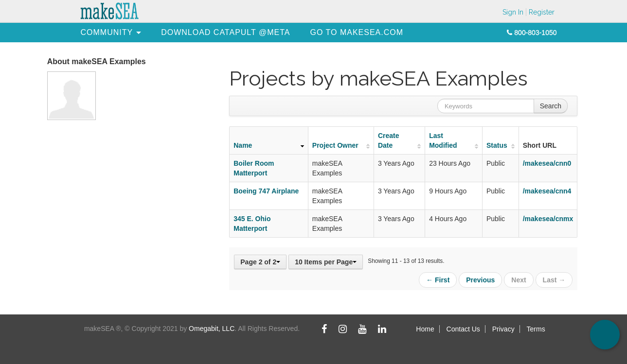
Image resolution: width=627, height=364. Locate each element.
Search (551, 106)
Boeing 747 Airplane (266, 191)
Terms (536, 329)
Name (243, 145)
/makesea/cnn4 (547, 191)
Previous (480, 280)
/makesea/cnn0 (547, 163)
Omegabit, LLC (212, 329)
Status (497, 145)
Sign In (513, 12)
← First (438, 280)
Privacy (503, 329)
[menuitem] (107, 32)
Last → (554, 280)
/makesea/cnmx (548, 219)
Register (542, 12)
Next (519, 280)
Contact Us (463, 329)
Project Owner (335, 145)
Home (425, 329)
